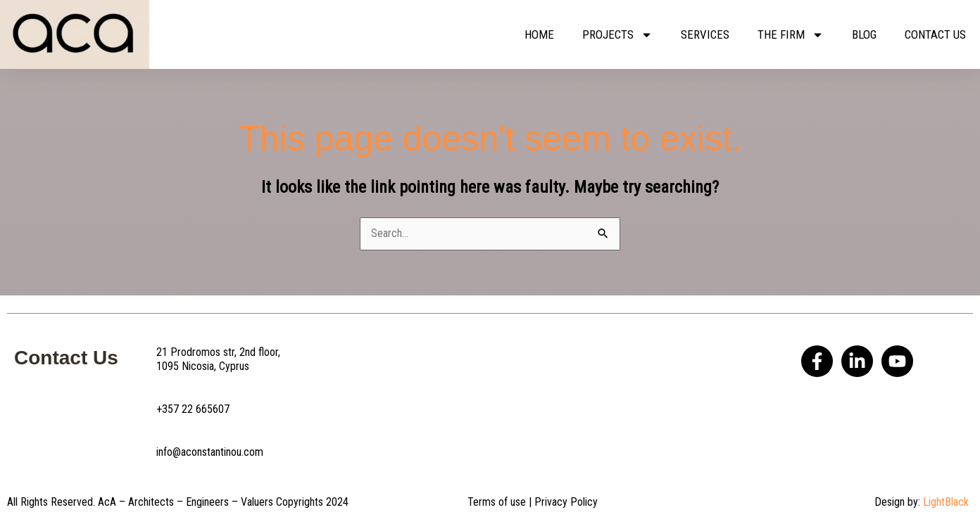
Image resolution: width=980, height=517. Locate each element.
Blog (864, 34)
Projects (617, 35)
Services (705, 34)
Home (539, 34)
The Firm (791, 35)
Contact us (935, 34)
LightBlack (946, 502)
